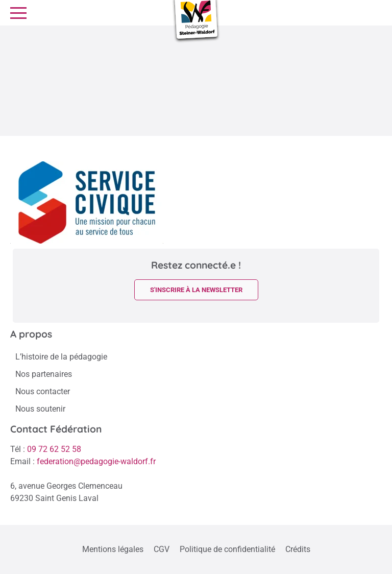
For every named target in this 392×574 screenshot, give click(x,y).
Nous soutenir (40, 409)
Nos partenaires (44, 374)
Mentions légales (113, 549)
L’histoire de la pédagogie (61, 357)
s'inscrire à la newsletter (196, 290)
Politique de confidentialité (227, 549)
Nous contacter (43, 391)
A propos (31, 334)
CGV (162, 549)
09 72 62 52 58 (54, 449)
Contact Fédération (56, 429)
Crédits (298, 549)
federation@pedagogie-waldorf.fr (96, 461)
